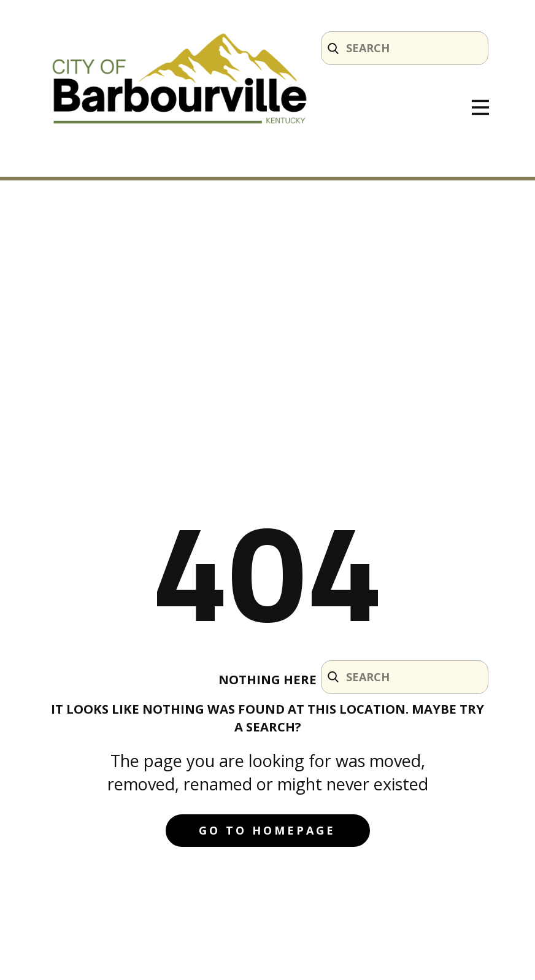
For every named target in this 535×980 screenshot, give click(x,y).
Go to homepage (267, 830)
